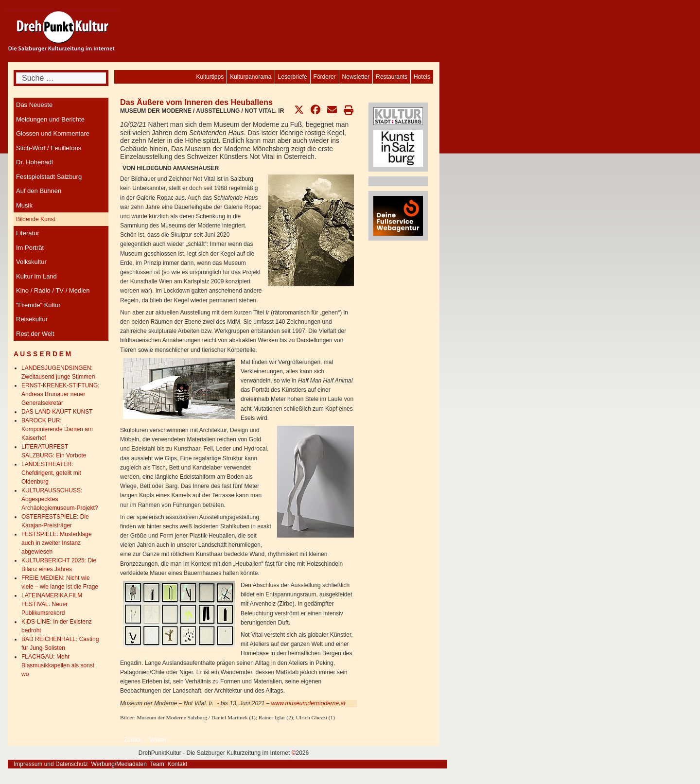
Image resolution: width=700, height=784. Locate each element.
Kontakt (177, 764)
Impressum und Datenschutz (51, 764)
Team (157, 764)
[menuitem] (422, 77)
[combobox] (61, 78)
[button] (299, 110)
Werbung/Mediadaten (119, 764)
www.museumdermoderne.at (308, 703)
